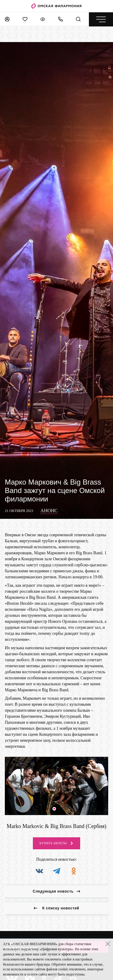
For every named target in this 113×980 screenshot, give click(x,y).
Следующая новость (57, 891)
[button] (54, 809)
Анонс (49, 511)
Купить (56, 843)
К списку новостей (56, 908)
